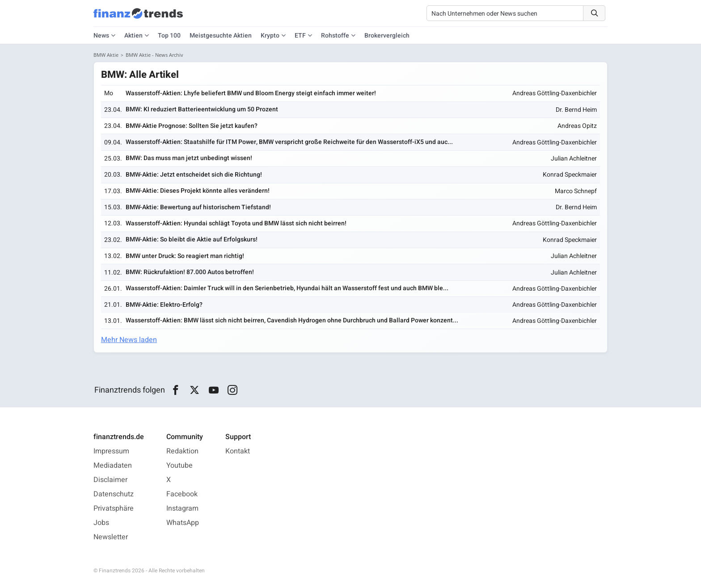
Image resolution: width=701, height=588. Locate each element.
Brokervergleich (387, 36)
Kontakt (238, 451)
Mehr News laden (129, 340)
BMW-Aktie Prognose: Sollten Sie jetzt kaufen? (192, 126)
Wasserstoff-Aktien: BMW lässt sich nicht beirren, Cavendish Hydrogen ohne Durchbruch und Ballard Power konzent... (292, 320)
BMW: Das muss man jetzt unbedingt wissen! (189, 158)
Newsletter (111, 537)
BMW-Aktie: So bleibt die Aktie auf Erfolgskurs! (192, 239)
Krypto (270, 36)
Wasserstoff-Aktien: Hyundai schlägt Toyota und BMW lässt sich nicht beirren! (236, 223)
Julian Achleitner (574, 159)
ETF (300, 36)
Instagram (182, 508)
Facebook (182, 494)
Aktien (133, 36)
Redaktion (182, 451)
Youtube (179, 465)
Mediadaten (113, 465)
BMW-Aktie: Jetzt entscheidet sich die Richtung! (194, 175)
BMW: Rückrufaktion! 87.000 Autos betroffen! (190, 272)
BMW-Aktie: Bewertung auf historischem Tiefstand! (198, 207)
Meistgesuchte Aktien (221, 36)
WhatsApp (183, 523)
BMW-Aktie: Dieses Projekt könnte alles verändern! (198, 191)
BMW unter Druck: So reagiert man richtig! (185, 256)
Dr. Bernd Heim (576, 110)
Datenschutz (114, 494)
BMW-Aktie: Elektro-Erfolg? (164, 305)
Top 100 (169, 36)
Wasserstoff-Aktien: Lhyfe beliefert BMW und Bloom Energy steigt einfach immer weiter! (251, 93)
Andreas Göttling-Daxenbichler (555, 93)
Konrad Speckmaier (570, 175)
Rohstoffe (335, 36)
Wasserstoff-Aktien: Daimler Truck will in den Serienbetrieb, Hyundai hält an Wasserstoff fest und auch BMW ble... (287, 288)
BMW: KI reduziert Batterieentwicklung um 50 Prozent (202, 109)
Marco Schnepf (576, 191)
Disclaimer (110, 480)
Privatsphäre (114, 508)
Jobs (101, 523)
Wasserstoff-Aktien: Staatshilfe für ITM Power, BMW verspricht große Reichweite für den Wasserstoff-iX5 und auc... (289, 142)
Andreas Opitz (577, 126)
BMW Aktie (106, 55)
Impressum (111, 451)
